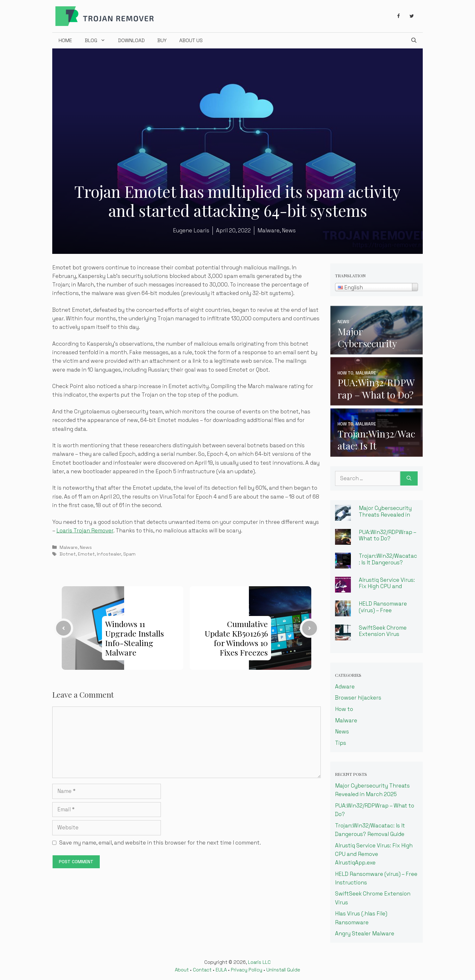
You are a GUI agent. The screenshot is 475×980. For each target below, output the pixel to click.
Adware (345, 687)
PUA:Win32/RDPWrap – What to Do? (388, 535)
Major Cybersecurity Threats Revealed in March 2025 (385, 515)
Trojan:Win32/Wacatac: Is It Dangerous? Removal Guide (388, 562)
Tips (341, 743)
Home (65, 40)
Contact (202, 970)
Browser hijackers (358, 698)
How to (344, 709)
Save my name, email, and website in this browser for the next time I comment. (160, 843)
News (86, 547)
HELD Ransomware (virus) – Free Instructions (383, 610)
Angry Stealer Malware (365, 933)
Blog (98, 41)
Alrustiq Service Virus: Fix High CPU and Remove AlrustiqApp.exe (387, 590)
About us (191, 40)
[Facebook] (398, 16)
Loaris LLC (259, 962)
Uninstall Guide (283, 970)
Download (131, 40)
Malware (69, 547)
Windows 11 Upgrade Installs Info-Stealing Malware (135, 638)
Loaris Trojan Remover (85, 531)
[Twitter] (412, 16)
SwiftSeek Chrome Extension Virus (383, 631)
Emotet (86, 554)
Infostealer (109, 554)
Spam (129, 554)
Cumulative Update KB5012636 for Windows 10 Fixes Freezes (236, 638)
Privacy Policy (247, 970)
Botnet (68, 554)
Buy (162, 40)
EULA (221, 970)
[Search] (409, 479)
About (182, 970)
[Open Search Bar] (414, 41)
